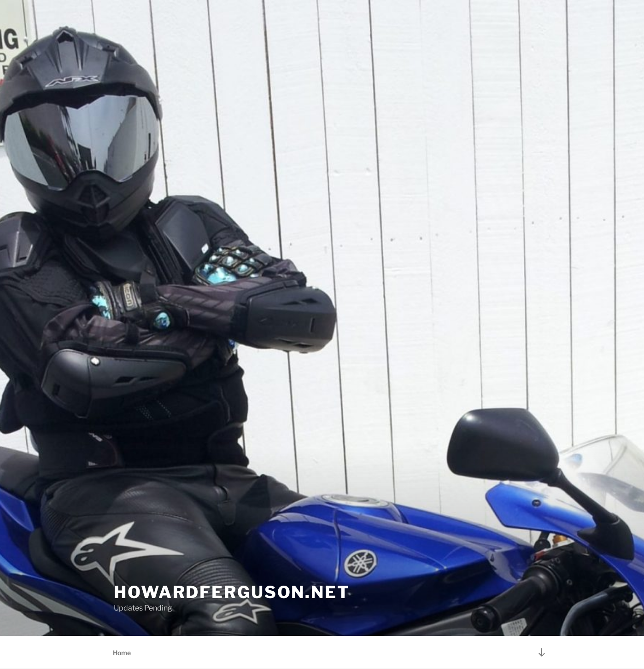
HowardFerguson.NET (232, 592)
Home (122, 653)
